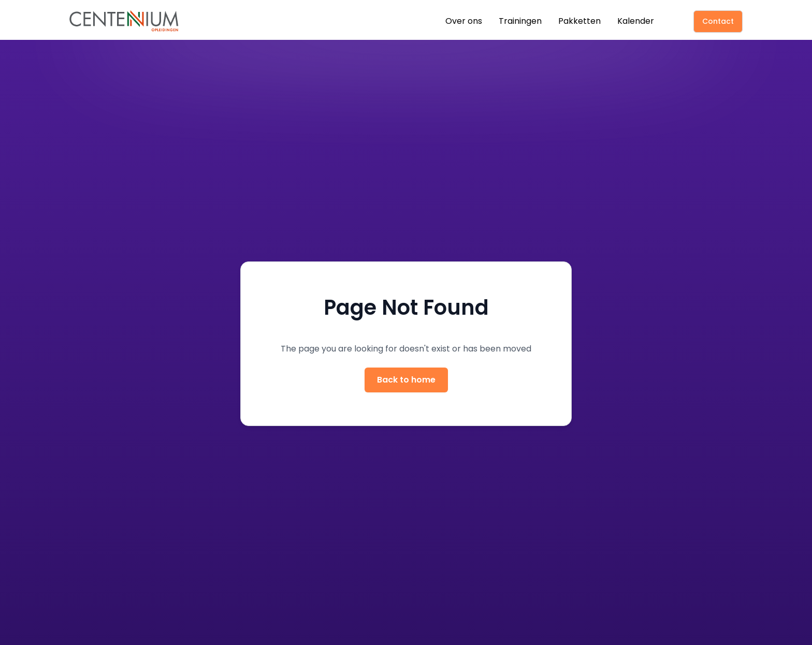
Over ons (464, 21)
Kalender (636, 21)
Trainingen (520, 21)
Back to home (406, 380)
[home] (124, 21)
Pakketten (579, 21)
